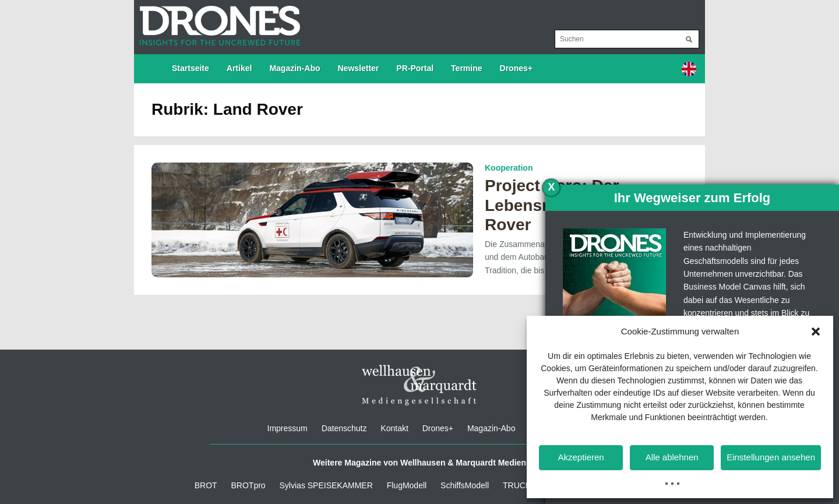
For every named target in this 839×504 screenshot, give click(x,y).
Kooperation (509, 168)
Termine (466, 68)
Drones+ (516, 68)
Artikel (239, 68)
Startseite (191, 68)
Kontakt (394, 428)
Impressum (288, 428)
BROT (206, 485)
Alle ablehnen (672, 457)
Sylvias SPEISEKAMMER (326, 485)
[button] (816, 332)
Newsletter (359, 68)
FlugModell (407, 485)
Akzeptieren (581, 457)
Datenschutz (344, 428)
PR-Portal (415, 68)
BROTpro (248, 485)
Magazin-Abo (295, 68)
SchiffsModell (465, 485)
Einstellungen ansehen (771, 457)
